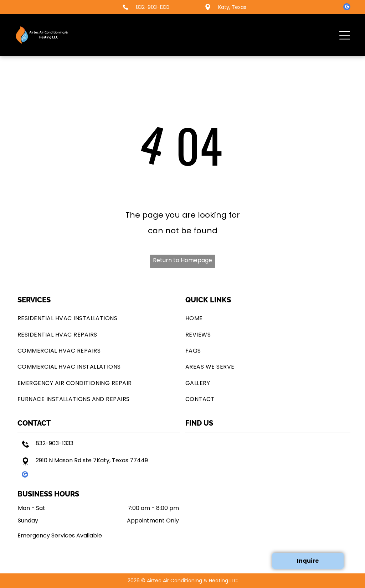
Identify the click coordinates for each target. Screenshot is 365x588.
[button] (345, 35)
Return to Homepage (182, 260)
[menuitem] (99, 318)
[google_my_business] (347, 8)
